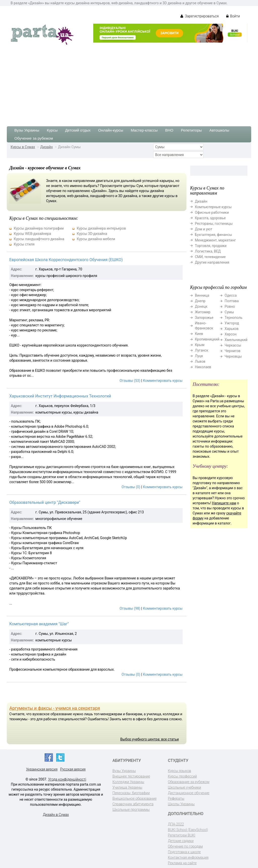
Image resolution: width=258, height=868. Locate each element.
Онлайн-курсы (111, 130)
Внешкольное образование (134, 798)
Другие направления (212, 262)
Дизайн (47, 147)
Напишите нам (224, 503)
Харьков (232, 329)
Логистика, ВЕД (208, 251)
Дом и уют (204, 229)
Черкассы (233, 345)
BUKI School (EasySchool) (188, 830)
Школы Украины (181, 804)
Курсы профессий (182, 776)
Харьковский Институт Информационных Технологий (60, 396)
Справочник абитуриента (133, 804)
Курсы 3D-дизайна (92, 234)
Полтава (232, 301)
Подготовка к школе (184, 852)
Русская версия (73, 769)
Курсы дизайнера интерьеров (101, 228)
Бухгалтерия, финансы (214, 235)
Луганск (202, 350)
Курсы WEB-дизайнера (32, 234)
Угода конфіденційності (67, 779)
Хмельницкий (236, 340)
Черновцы (233, 356)
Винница (202, 295)
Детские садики (181, 841)
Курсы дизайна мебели (96, 239)
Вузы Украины (27, 130)
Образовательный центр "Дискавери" (45, 502)
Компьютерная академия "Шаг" (39, 624)
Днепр (200, 301)
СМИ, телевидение (210, 257)
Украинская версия (42, 769)
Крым (200, 345)
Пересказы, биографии (131, 793)
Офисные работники (212, 212)
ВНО (169, 130)
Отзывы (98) (130, 608)
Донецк (201, 306)
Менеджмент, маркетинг (216, 240)
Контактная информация (188, 857)
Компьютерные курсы (213, 207)
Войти (233, 16)
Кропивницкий (207, 339)
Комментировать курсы (163, 381)
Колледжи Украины (128, 782)
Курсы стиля (24, 244)
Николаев (203, 367)
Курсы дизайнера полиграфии (39, 228)
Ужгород (232, 323)
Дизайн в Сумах (56, 815)
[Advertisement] (129, 83)
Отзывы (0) (131, 487)
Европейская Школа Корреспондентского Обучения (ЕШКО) (66, 260)
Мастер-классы (144, 130)
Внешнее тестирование (131, 776)
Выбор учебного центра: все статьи (149, 739)
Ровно (230, 306)
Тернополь (234, 318)
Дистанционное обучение (189, 793)
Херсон (231, 334)
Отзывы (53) (130, 381)
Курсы (52, 130)
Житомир (203, 312)
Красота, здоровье (210, 218)
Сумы (229, 312)
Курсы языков (179, 771)
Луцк (199, 356)
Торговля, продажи (211, 246)
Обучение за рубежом (34, 138)
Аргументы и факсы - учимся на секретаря (55, 708)
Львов (200, 361)
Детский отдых (78, 130)
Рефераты (176, 798)
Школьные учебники (184, 787)
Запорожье (204, 318)
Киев (199, 334)
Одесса (231, 295)
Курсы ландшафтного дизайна (39, 239)
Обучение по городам (185, 846)
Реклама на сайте (182, 863)
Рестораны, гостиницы (214, 224)
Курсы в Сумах (23, 147)
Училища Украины (127, 787)
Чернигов (233, 351)
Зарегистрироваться (199, 16)
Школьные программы (131, 810)
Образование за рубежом (189, 782)
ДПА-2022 (176, 824)
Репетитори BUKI (182, 835)
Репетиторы (191, 130)
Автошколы (219, 130)
